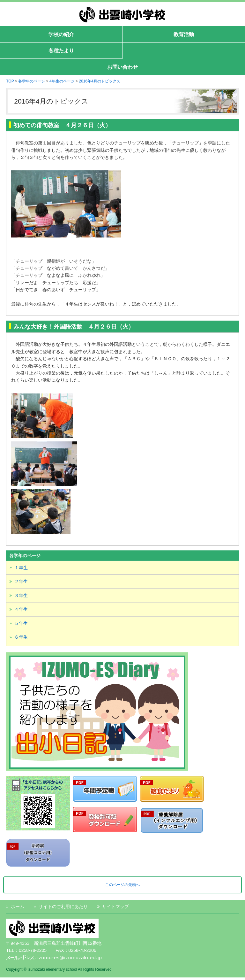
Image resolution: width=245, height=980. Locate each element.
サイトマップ (115, 906)
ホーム (18, 906)
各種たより (61, 51)
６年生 (21, 637)
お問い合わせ (122, 67)
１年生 (21, 568)
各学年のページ (32, 81)
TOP (10, 81)
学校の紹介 (61, 34)
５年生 (21, 623)
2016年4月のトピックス (99, 81)
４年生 (21, 609)
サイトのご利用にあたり (63, 906)
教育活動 (184, 34)
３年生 (21, 595)
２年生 (21, 581)
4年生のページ (62, 81)
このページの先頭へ (122, 885)
